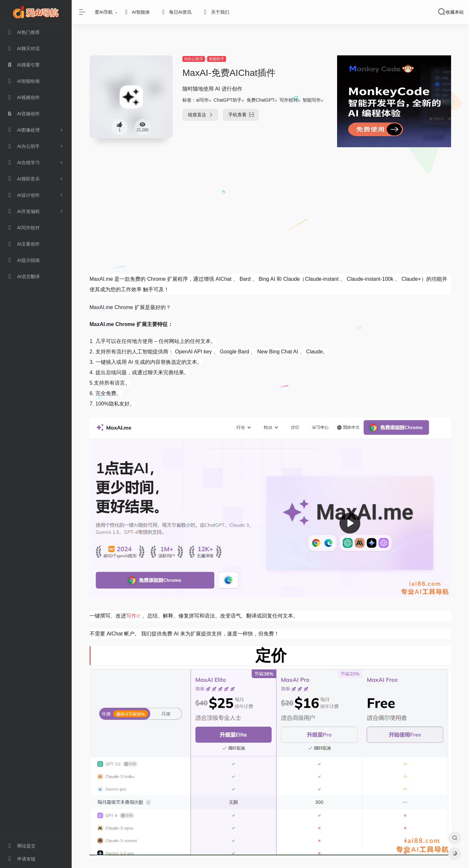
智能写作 (312, 100)
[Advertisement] (270, 222)
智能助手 (217, 59)
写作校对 (289, 100)
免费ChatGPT (261, 100)
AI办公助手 (194, 59)
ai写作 (202, 100)
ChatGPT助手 (228, 100)
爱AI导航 (104, 12)
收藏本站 (455, 12)
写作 (131, 616)
